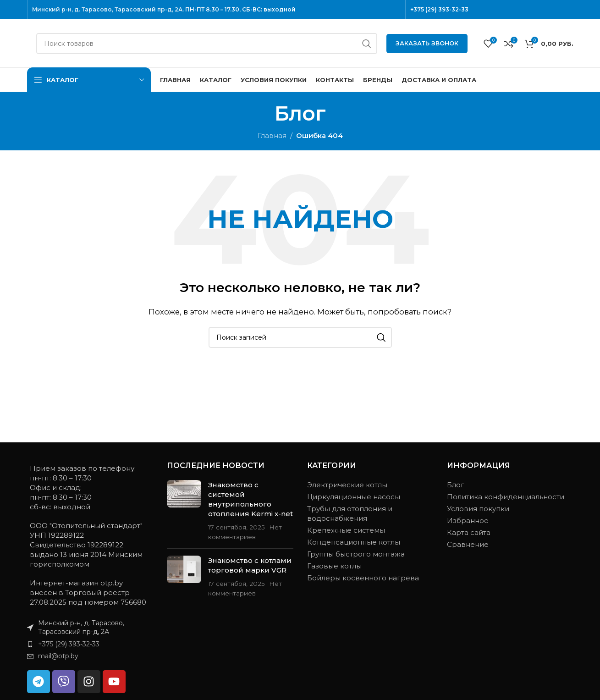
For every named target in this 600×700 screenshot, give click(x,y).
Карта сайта (469, 532)
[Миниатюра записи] (184, 511)
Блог (456, 485)
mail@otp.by (58, 656)
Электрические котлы (347, 485)
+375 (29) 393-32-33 (439, 9)
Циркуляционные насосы (354, 497)
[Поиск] (207, 44)
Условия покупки (478, 509)
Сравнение (468, 544)
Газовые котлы (334, 566)
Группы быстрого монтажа (356, 554)
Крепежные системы (346, 530)
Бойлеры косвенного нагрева (363, 578)
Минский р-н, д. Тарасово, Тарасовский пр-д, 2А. (108, 9)
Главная (272, 135)
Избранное (468, 521)
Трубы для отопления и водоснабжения (350, 513)
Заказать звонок (427, 43)
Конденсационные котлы (354, 542)
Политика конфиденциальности (506, 497)
